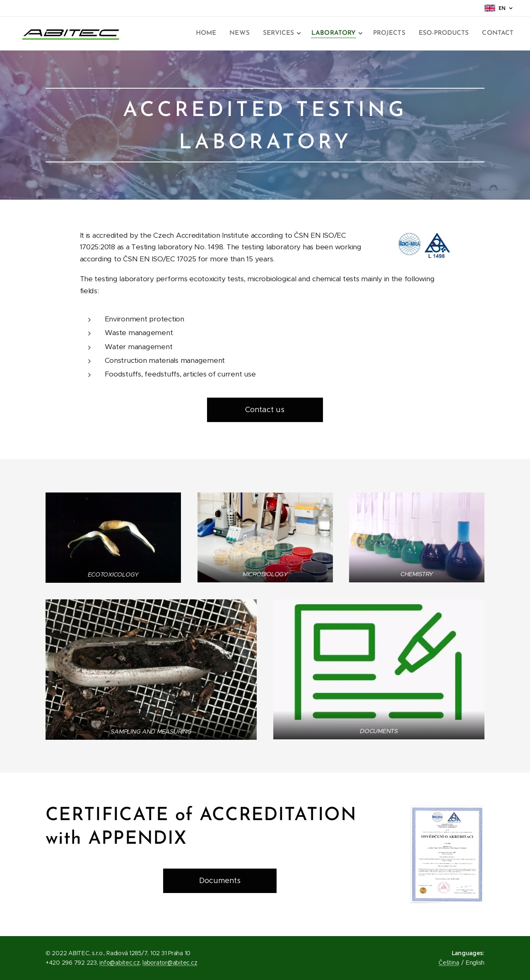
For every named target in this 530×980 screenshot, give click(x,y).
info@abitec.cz (119, 963)
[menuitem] (216, 34)
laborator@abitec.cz (170, 963)
